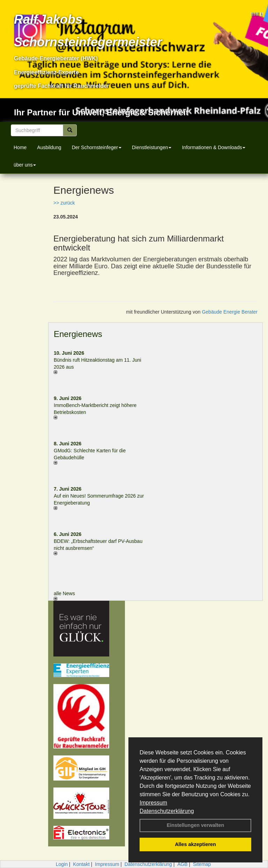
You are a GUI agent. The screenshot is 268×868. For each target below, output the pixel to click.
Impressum (153, 803)
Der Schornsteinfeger (97, 147)
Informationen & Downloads (214, 147)
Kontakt (81, 864)
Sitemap (202, 864)
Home (20, 147)
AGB (183, 864)
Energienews (78, 334)
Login (62, 864)
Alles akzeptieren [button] (195, 844)
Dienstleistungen (152, 147)
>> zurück (64, 203)
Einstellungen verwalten (196, 825)
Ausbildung (49, 147)
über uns (25, 165)
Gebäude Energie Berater (230, 312)
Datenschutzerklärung (167, 811)
